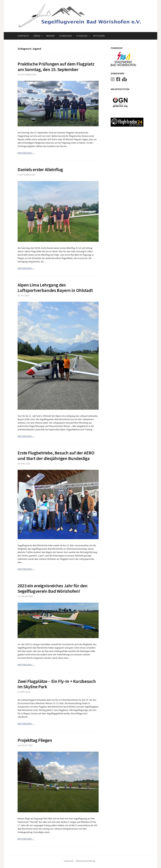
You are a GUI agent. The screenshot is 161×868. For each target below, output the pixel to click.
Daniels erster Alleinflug (40, 170)
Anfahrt (50, 36)
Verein (37, 36)
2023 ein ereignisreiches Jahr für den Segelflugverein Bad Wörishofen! (53, 588)
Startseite (23, 36)
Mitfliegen (99, 36)
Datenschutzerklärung (85, 861)
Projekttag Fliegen (35, 740)
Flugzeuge (82, 36)
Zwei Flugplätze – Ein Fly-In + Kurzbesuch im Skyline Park (57, 684)
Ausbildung (66, 36)
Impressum (69, 861)
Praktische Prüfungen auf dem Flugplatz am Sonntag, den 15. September (56, 67)
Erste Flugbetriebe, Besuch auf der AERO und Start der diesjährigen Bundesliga (56, 456)
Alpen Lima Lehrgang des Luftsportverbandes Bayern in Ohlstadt (55, 288)
